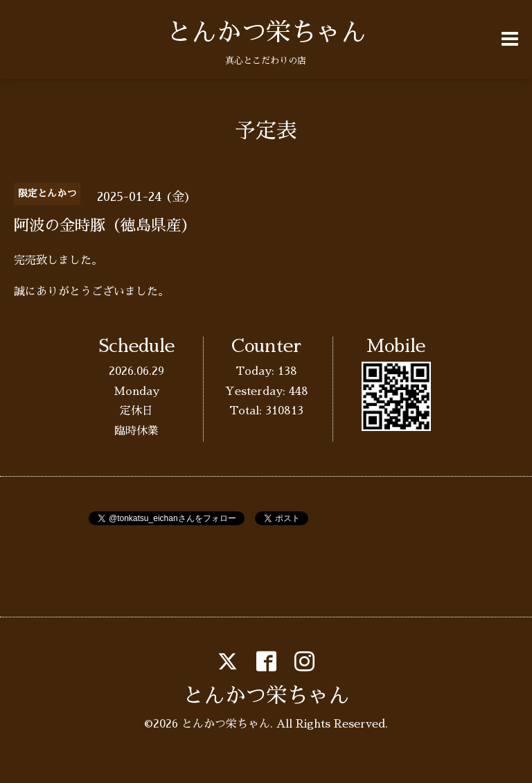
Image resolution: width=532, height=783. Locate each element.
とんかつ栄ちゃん (266, 33)
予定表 (266, 131)
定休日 (136, 411)
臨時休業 (136, 431)
